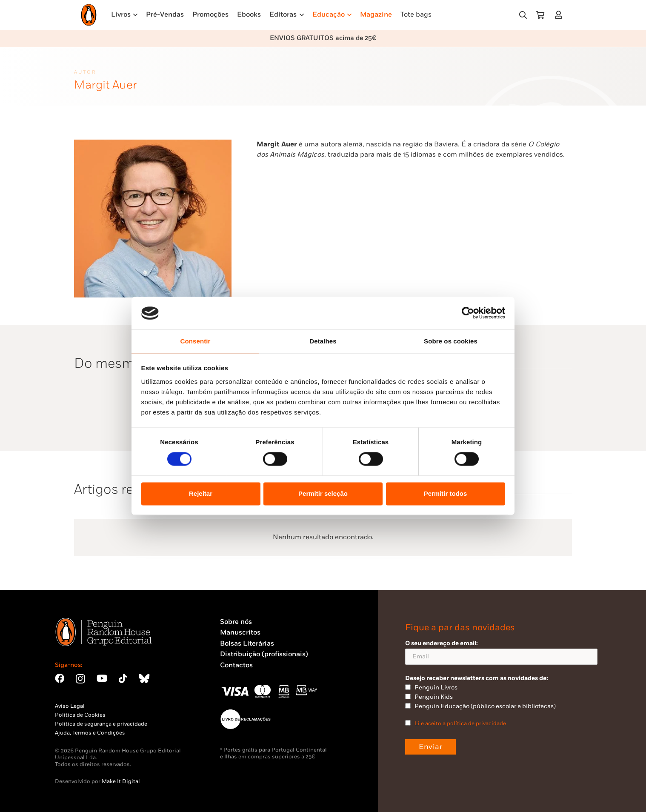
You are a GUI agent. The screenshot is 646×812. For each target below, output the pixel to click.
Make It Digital (121, 781)
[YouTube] (102, 678)
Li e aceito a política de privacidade (460, 723)
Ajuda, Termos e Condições (90, 733)
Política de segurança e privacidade (101, 724)
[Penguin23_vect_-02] (246, 719)
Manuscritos (240, 633)
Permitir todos (446, 493)
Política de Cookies (80, 715)
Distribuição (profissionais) (264, 654)
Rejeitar (201, 493)
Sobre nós (236, 622)
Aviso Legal (70, 706)
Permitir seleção (323, 493)
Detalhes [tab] (323, 341)
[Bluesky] (144, 678)
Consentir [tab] (196, 341)
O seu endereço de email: (501, 652)
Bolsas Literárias (247, 644)
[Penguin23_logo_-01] (89, 15)
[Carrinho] (540, 15)
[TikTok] (123, 678)
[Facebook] (60, 678)
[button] (523, 15)
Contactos (236, 665)
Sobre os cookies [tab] (451, 341)
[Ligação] (560, 15)
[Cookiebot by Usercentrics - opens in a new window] (468, 313)
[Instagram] (80, 679)
